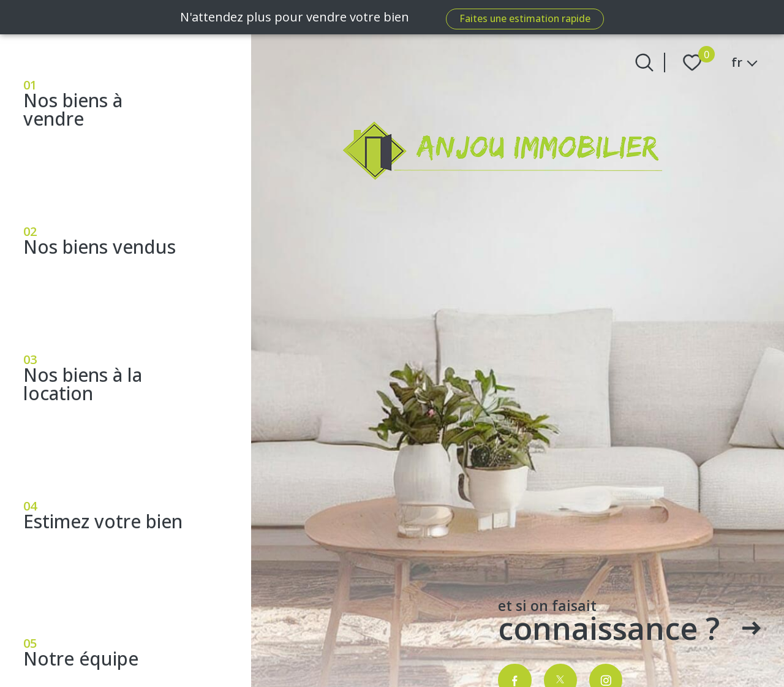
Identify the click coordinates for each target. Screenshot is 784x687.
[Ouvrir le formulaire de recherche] (644, 63)
